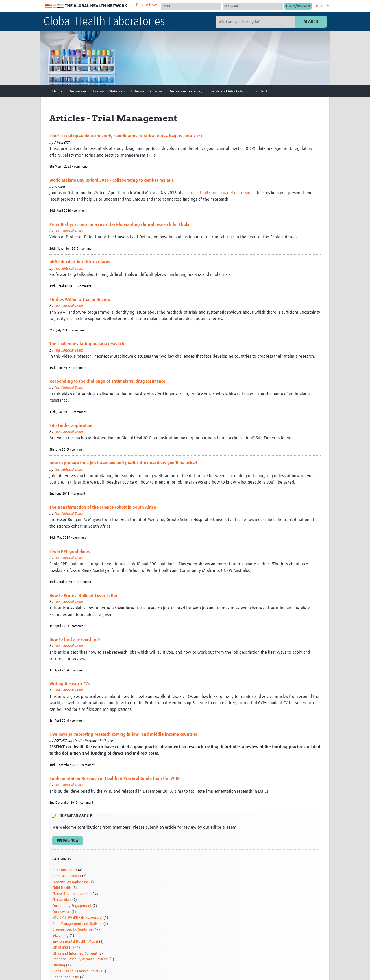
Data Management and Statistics (77, 924)
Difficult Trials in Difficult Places (80, 262)
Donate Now (147, 5)
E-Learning (60, 936)
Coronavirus (61, 912)
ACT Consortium (65, 870)
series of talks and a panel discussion (219, 193)
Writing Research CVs (70, 684)
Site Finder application (71, 426)
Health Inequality (66, 977)
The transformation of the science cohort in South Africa (103, 507)
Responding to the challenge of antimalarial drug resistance (107, 381)
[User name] (191, 6)
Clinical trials (62, 900)
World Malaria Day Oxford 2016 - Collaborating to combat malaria (112, 180)
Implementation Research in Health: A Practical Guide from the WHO (114, 779)
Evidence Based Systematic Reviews (80, 959)
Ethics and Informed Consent (75, 954)
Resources (78, 91)
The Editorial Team (69, 231)
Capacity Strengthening (70, 882)
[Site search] (256, 22)
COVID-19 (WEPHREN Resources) (77, 918)
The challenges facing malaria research (87, 344)
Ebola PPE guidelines (70, 552)
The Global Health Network (86, 6)
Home (57, 91)
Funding (59, 965)
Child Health (62, 888)
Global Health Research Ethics (75, 971)
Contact (260, 91)
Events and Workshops (228, 91)
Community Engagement (72, 906)
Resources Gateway (186, 91)
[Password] (253, 6)
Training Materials (109, 91)
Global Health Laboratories (104, 22)
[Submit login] (298, 6)
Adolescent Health (67, 876)
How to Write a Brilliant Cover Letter (83, 596)
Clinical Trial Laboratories (71, 894)
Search (311, 22)
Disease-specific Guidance (72, 930)
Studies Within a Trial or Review (80, 300)
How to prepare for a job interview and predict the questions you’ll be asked (123, 463)
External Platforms (147, 91)
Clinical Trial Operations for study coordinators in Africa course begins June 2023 (126, 136)
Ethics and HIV (63, 948)
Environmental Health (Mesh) (75, 942)
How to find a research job (75, 640)
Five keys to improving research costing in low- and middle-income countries (124, 734)
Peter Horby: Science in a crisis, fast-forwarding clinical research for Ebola (119, 225)
